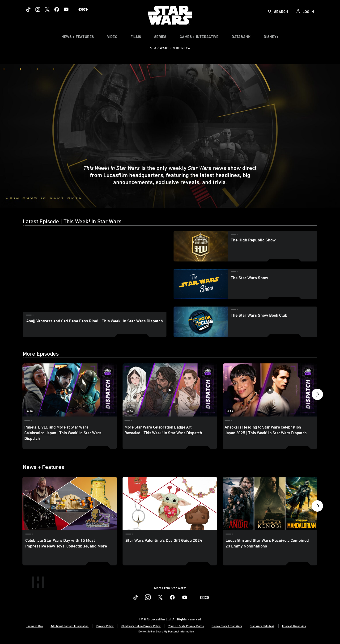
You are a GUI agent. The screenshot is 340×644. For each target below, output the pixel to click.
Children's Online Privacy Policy (141, 626)
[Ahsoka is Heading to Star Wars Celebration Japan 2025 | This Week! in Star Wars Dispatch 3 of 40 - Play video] (270, 390)
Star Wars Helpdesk (262, 626)
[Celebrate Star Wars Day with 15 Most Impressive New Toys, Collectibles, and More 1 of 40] (70, 503)
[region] (94, 271)
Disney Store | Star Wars (227, 626)
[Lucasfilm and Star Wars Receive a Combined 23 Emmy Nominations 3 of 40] (270, 503)
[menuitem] (112, 38)
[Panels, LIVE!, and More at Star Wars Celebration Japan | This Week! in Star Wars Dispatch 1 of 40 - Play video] (70, 390)
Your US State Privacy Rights (186, 626)
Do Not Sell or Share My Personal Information (166, 631)
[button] (317, 396)
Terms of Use (34, 626)
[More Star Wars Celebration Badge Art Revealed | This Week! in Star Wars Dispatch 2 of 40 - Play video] (170, 390)
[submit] (270, 12)
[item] (78, 38)
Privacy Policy (105, 626)
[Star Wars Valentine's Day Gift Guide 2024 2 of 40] (170, 503)
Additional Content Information (70, 626)
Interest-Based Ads (294, 626)
